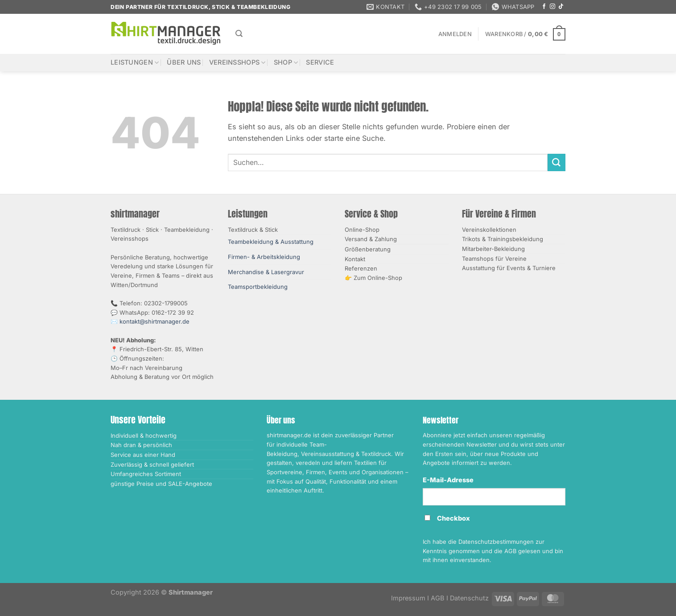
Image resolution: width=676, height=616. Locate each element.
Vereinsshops (237, 63)
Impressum (408, 598)
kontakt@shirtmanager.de (155, 321)
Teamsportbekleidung (258, 287)
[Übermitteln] (556, 163)
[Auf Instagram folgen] (552, 7)
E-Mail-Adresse (448, 480)
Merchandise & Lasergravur (266, 272)
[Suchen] (239, 34)
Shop (286, 63)
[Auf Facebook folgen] (544, 7)
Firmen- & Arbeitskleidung (264, 257)
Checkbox (453, 518)
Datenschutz (469, 598)
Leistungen (135, 63)
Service (320, 62)
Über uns (184, 62)
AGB (438, 598)
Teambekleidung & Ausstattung (271, 242)
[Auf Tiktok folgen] (561, 7)
